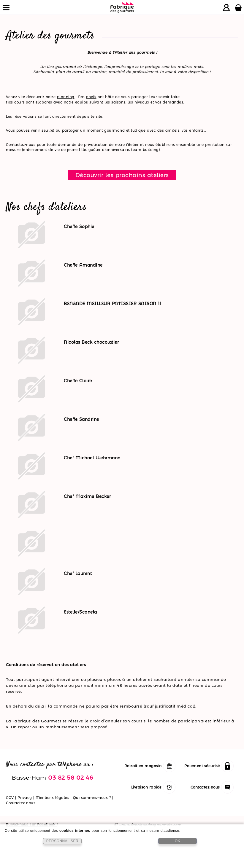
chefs (91, 97)
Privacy (25, 798)
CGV (10, 798)
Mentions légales (52, 798)
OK (178, 841)
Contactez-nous (21, 803)
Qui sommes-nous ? (92, 798)
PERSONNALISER (62, 841)
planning (66, 97)
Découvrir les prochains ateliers (122, 175)
